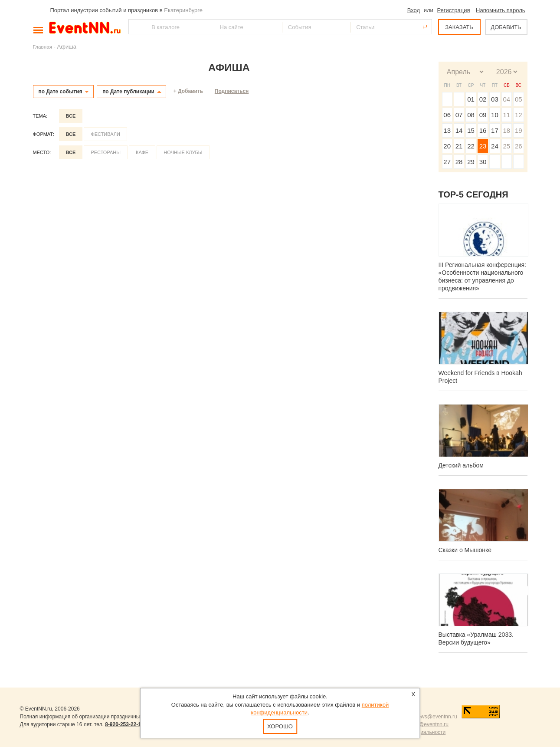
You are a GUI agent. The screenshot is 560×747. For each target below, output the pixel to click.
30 (483, 162)
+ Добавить (188, 91)
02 (483, 99)
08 (471, 115)
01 (471, 99)
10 (495, 115)
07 (459, 115)
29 (471, 162)
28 (459, 162)
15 (471, 130)
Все (71, 116)
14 (459, 130)
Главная (43, 47)
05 (519, 99)
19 (519, 130)
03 (495, 99)
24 (495, 146)
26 (519, 146)
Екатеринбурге (183, 10)
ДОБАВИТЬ (506, 27)
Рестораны (106, 152)
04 (506, 99)
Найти (136, 27)
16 (483, 130)
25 (506, 146)
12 (519, 115)
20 (447, 146)
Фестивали (105, 134)
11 (506, 115)
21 (459, 146)
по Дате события (61, 92)
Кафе (142, 152)
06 (447, 115)
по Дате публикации (128, 92)
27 (447, 162)
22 (471, 146)
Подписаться (232, 91)
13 (447, 130)
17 (495, 130)
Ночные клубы (183, 152)
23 (483, 146)
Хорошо (280, 726)
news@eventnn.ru (436, 717)
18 (506, 130)
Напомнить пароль (500, 10)
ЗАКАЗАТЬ (459, 27)
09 (483, 115)
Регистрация (453, 10)
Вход (414, 10)
